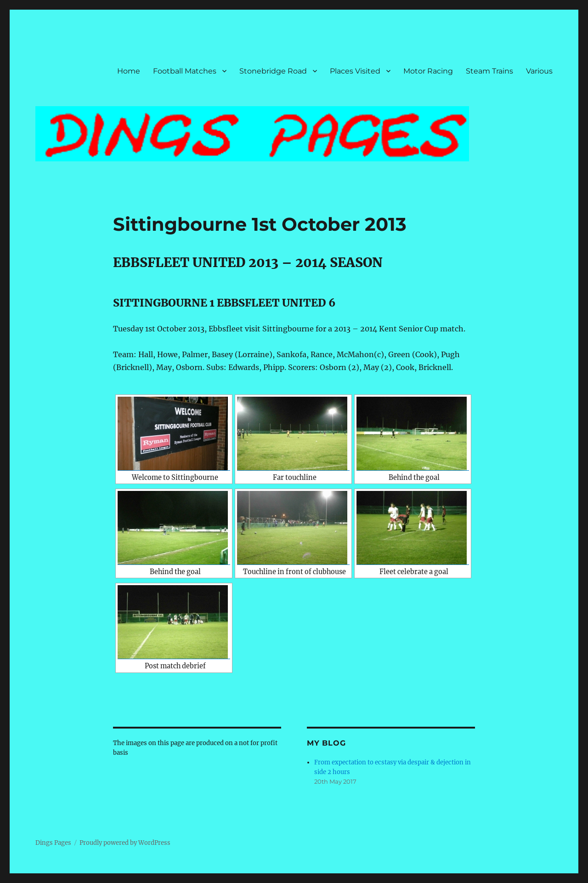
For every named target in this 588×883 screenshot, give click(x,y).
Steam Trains (489, 71)
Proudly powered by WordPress (125, 843)
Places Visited (355, 71)
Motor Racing (428, 71)
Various (539, 71)
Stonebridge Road (273, 71)
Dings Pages (53, 843)
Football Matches (185, 71)
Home (129, 71)
